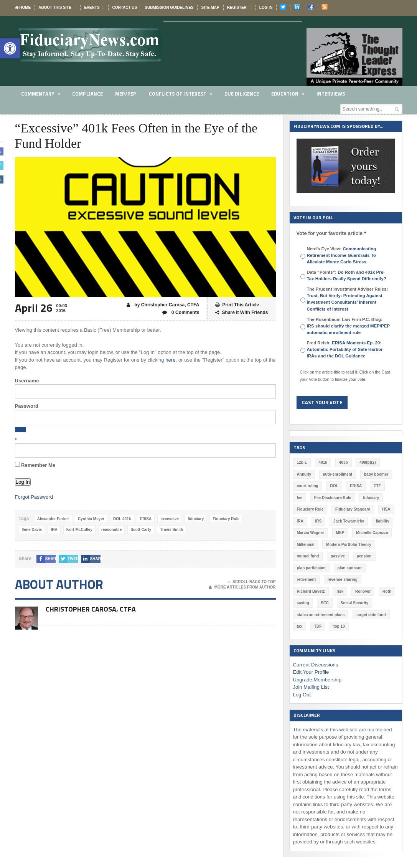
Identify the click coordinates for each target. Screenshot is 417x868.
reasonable (111, 530)
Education (288, 95)
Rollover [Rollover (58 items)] (305, 591)
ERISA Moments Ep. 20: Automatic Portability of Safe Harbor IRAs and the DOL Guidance (344, 349)
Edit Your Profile (311, 661)
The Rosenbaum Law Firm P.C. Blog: (348, 326)
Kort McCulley (79, 530)
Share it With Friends (242, 313)
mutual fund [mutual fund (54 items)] (308, 556)
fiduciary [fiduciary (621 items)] (371, 498)
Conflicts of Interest (180, 95)
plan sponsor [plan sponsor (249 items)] (349, 568)
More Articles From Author (242, 587)
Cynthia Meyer (91, 519)
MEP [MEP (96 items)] (340, 533)
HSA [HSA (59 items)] (385, 509)
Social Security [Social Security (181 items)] (311, 603)
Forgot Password (34, 497)
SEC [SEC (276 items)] (372, 591)
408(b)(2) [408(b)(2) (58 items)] (368, 462)
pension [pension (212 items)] (364, 556)
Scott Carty (140, 530)
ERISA (145, 519)
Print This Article (237, 305)
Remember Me (35, 465)
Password (27, 406)
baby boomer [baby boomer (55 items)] (376, 474)
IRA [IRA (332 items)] (300, 521)
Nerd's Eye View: (341, 255)
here (170, 360)
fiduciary (194, 519)
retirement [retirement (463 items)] (382, 568)
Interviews (331, 94)
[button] (10, 48)
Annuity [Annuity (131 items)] (304, 474)
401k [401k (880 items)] (323, 462)
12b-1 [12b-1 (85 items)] (302, 462)
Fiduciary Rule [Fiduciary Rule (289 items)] (310, 509)
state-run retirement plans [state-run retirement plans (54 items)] (360, 603)
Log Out (302, 683)
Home (23, 7)
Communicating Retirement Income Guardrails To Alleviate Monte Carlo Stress (341, 255)
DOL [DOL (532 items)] (334, 486)
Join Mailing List (311, 675)
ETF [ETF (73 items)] (377, 486)
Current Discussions (315, 653)
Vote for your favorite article (331, 233)
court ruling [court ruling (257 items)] (308, 486)
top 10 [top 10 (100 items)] (380, 615)
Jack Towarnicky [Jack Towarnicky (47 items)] (349, 521)
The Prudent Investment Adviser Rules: (348, 299)
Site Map (210, 7)
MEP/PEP (126, 94)
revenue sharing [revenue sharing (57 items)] (312, 579)
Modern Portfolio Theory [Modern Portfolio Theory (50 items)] (348, 545)
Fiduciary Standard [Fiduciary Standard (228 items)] (352, 509)
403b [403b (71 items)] (343, 462)
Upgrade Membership (317, 668)
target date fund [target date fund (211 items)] (312, 615)
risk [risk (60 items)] (381, 579)
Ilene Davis (32, 530)
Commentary (41, 95)
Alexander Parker (53, 519)
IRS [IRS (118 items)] (318, 521)
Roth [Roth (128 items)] (328, 591)
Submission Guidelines (169, 7)
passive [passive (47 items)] (337, 556)
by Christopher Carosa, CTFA (163, 305)
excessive (169, 519)
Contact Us (124, 7)
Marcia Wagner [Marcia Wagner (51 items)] (311, 533)
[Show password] (20, 430)
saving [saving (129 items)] (351, 591)
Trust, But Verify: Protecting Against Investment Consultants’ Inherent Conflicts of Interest (344, 302)
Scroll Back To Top (251, 582)
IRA (54, 530)
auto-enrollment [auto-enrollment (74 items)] (337, 474)
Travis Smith (170, 530)
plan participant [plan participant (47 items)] (311, 568)
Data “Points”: (346, 275)
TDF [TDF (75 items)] (358, 615)
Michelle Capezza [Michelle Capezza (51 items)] (371, 533)
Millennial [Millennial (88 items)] (306, 545)
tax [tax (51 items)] (340, 615)
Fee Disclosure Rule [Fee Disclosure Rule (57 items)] (333, 498)
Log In (266, 7)
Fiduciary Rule (225, 519)
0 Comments (181, 313)
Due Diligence (242, 94)
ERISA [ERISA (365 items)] (355, 486)
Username (27, 381)
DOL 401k (121, 519)
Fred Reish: (344, 349)
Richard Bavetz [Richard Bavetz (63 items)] (352, 579)
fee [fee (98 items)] (300, 498)
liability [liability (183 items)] (382, 521)
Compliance (88, 94)
